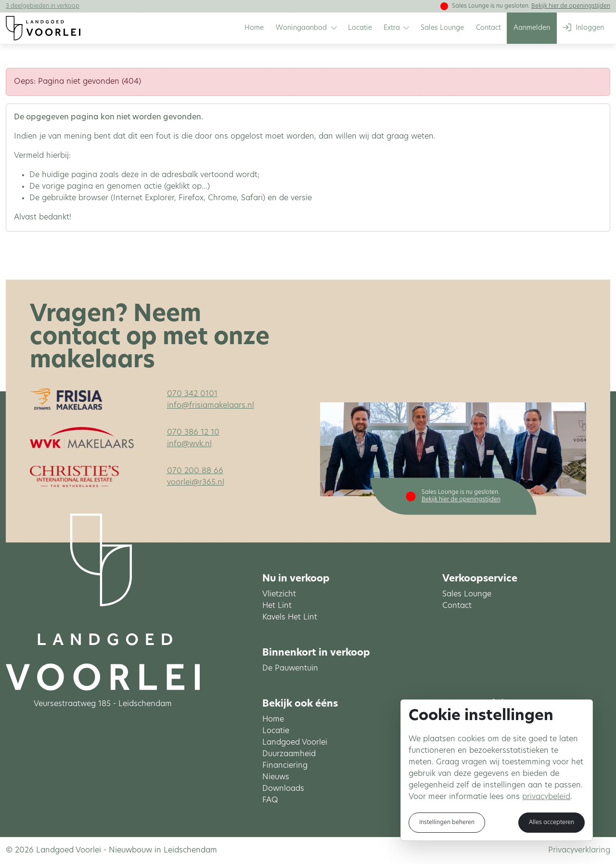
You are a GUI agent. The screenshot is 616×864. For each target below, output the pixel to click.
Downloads (283, 789)
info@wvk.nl (189, 444)
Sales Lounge (467, 594)
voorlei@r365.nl (196, 483)
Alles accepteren (552, 823)
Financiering (285, 766)
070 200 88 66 (195, 471)
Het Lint (277, 606)
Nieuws (276, 777)
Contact (457, 606)
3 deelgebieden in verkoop (43, 6)
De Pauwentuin (290, 669)
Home (273, 720)
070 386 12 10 (193, 433)
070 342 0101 (192, 394)
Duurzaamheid (289, 754)
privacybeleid (546, 797)
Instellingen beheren (447, 823)
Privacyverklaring (579, 851)
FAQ (270, 800)
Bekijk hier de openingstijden (571, 6)
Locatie (276, 731)
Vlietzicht (279, 594)
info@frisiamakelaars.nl (211, 406)
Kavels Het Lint (290, 618)
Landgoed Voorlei (295, 743)
